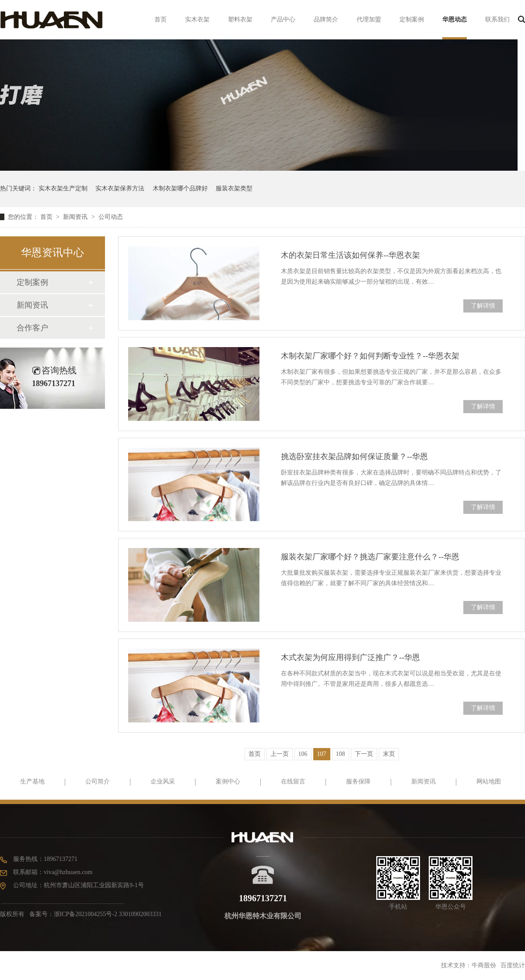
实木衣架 (197, 19)
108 (341, 754)
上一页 (280, 754)
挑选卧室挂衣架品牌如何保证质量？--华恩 (354, 457)
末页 (389, 754)
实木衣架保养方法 (120, 188)
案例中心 (228, 782)
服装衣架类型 (234, 188)
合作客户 (32, 328)
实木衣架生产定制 (63, 188)
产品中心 (283, 19)
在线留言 (293, 782)
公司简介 (98, 782)
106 (303, 754)
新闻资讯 (76, 217)
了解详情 (483, 306)
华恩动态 (455, 19)
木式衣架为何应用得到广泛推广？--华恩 (350, 657)
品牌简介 (326, 19)
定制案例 (412, 19)
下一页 (364, 754)
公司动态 (111, 217)
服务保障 (358, 782)
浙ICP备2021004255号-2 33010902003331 (108, 914)
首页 (161, 19)
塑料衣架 (240, 19)
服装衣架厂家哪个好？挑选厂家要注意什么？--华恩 (370, 557)
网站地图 (489, 782)
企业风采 (163, 782)
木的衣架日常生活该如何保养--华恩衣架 (350, 255)
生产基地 (32, 782)
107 (322, 754)
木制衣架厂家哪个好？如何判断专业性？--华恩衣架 (370, 356)
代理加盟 (369, 19)
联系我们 (497, 19)
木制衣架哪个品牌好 (180, 188)
